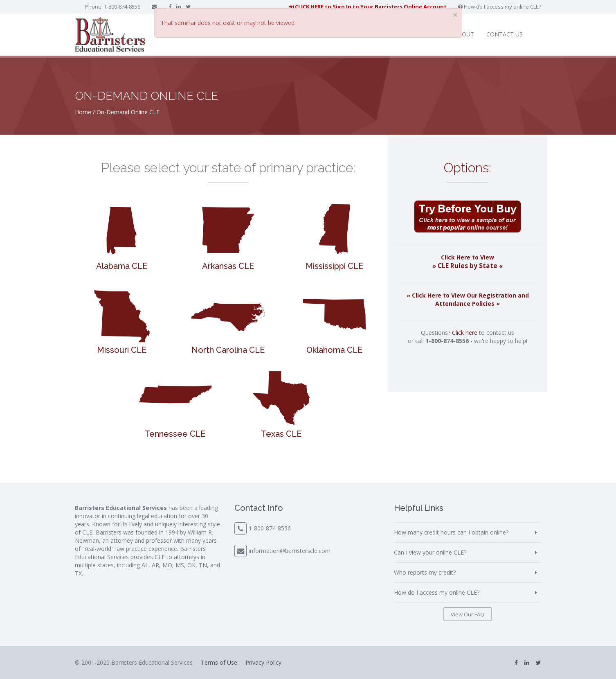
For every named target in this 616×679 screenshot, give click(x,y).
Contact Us (505, 34)
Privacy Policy (263, 662)
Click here (465, 333)
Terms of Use (219, 662)
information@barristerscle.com (290, 551)
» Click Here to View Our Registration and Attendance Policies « (468, 299)
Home (83, 112)
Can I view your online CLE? (430, 552)
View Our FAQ (468, 614)
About (464, 34)
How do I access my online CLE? (500, 7)
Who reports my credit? (425, 572)
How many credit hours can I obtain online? (451, 532)
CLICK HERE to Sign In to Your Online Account (368, 7)
